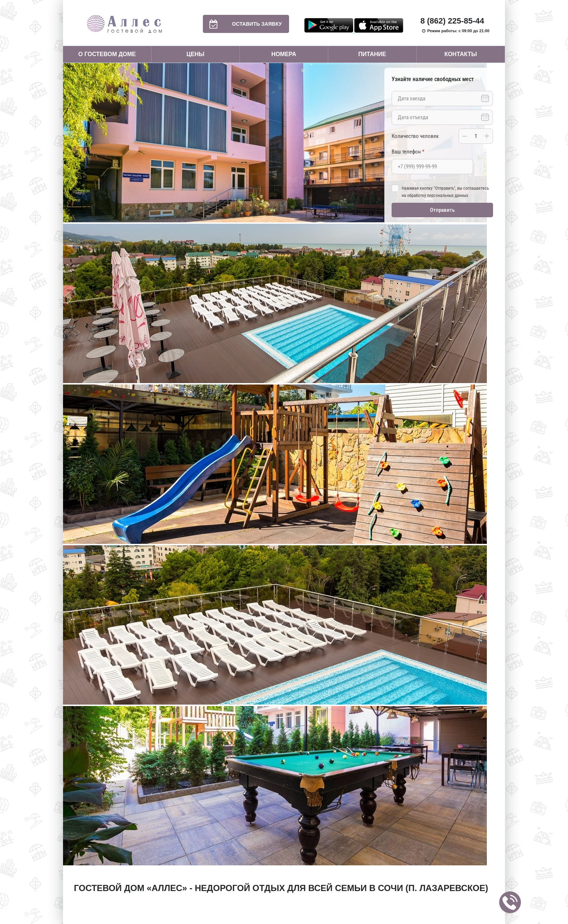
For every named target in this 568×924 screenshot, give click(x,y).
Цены (196, 54)
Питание (372, 54)
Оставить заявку (242, 24)
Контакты (461, 54)
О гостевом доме (107, 54)
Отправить (442, 210)
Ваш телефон (408, 152)
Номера (284, 54)
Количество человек (415, 136)
